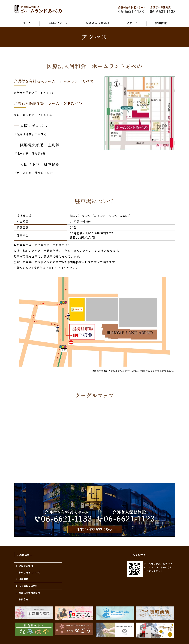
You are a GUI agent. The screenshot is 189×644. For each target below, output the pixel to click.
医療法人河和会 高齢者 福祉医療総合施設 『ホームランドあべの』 (38, 9)
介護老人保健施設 (97, 23)
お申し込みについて (30, 572)
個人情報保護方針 (28, 586)
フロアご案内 (26, 566)
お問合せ (24, 599)
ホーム (27, 23)
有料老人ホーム (58, 23)
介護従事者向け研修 (30, 593)
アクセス (132, 23)
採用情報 (161, 23)
